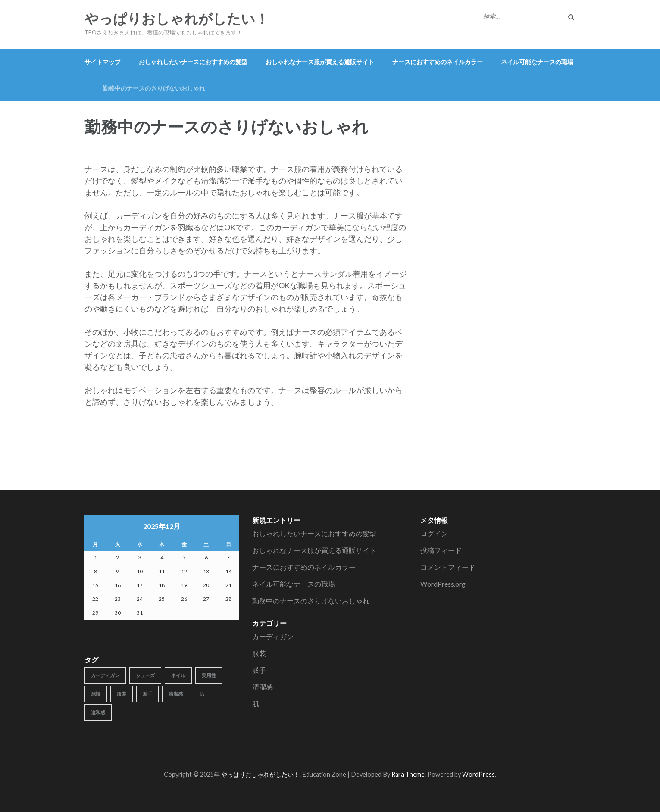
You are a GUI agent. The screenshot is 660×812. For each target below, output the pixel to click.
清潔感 (263, 687)
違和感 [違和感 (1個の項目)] (98, 712)
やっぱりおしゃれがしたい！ (177, 19)
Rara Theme (408, 774)
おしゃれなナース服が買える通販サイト (320, 62)
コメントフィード (448, 567)
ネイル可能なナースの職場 (537, 62)
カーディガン (273, 636)
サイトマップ (103, 62)
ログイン (434, 533)
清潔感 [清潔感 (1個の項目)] (176, 694)
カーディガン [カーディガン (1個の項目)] (105, 675)
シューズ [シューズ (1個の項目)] (145, 675)
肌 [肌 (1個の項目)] (202, 694)
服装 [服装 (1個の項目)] (122, 694)
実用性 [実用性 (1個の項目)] (209, 675)
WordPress (479, 774)
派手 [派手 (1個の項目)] (147, 694)
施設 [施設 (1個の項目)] (96, 694)
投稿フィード (441, 550)
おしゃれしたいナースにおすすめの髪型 (193, 62)
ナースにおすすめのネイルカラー (438, 62)
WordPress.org (443, 584)
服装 (259, 653)
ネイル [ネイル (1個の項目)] (178, 675)
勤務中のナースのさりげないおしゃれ (154, 88)
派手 (259, 670)
